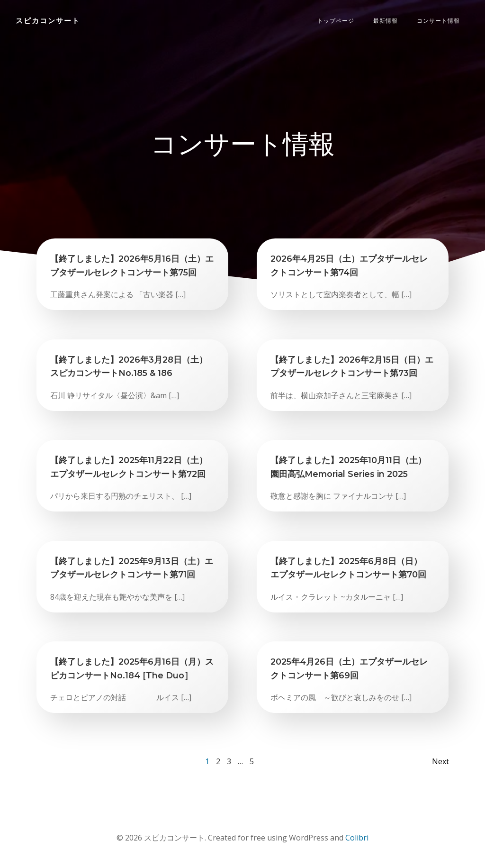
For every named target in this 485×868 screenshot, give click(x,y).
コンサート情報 (439, 21)
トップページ (336, 21)
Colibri (357, 840)
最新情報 (386, 21)
